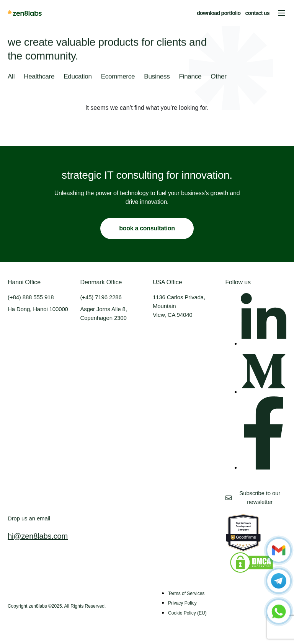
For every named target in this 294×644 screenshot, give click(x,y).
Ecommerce (118, 77)
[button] (282, 13)
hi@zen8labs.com (38, 536)
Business (157, 77)
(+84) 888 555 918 (31, 297)
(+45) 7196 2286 (101, 297)
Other (218, 77)
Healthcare (39, 77)
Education (78, 77)
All (11, 77)
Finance (190, 77)
